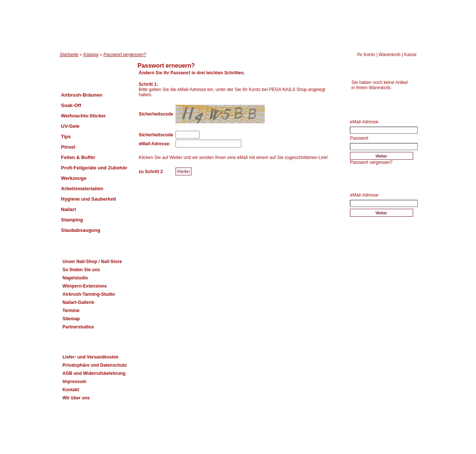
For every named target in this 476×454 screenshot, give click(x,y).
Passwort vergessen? (125, 55)
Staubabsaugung (81, 230)
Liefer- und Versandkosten (91, 357)
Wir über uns (76, 398)
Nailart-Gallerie (78, 302)
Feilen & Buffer (78, 157)
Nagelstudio (75, 278)
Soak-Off (71, 105)
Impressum (74, 382)
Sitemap (71, 319)
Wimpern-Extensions (85, 286)
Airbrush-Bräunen (82, 95)
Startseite (69, 55)
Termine (71, 311)
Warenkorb (390, 55)
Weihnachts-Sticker (83, 116)
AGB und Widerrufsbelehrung (94, 373)
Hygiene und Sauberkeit (89, 199)
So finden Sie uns (81, 270)
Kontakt (71, 390)
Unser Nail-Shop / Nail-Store (92, 262)
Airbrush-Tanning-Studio (89, 294)
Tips (66, 137)
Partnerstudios (78, 327)
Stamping (72, 220)
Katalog (91, 55)
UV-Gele (70, 126)
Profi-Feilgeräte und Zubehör (94, 168)
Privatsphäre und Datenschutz (95, 365)
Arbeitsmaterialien (82, 189)
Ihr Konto (366, 55)
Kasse (410, 55)
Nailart (68, 209)
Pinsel (68, 147)
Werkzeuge (74, 178)
